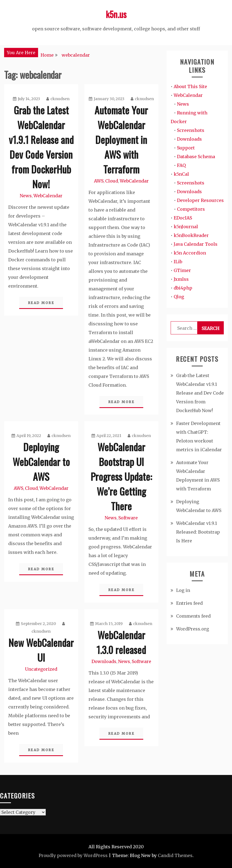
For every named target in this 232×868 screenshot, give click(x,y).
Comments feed (193, 616)
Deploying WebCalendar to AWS (41, 462)
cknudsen (58, 99)
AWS (99, 181)
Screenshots (191, 130)
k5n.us (116, 14)
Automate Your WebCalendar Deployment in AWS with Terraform (121, 139)
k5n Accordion (190, 253)
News (26, 196)
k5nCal (181, 174)
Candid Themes (175, 855)
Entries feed (189, 603)
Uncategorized (41, 669)
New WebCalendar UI (41, 650)
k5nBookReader (191, 235)
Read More (41, 303)
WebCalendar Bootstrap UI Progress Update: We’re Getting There (121, 476)
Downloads (104, 661)
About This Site (190, 86)
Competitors (191, 209)
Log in (183, 590)
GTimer (182, 270)
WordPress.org (193, 629)
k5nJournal (186, 227)
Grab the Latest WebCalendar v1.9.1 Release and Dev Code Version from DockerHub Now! (41, 147)
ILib (178, 262)
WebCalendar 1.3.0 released (121, 642)
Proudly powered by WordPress (73, 855)
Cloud (112, 181)
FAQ (181, 165)
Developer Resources (200, 200)
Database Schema (196, 157)
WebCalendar (48, 196)
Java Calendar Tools (196, 244)
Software (128, 518)
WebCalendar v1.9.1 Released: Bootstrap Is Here (198, 532)
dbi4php (183, 288)
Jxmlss (181, 279)
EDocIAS (183, 218)
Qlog (179, 297)
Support (186, 148)
